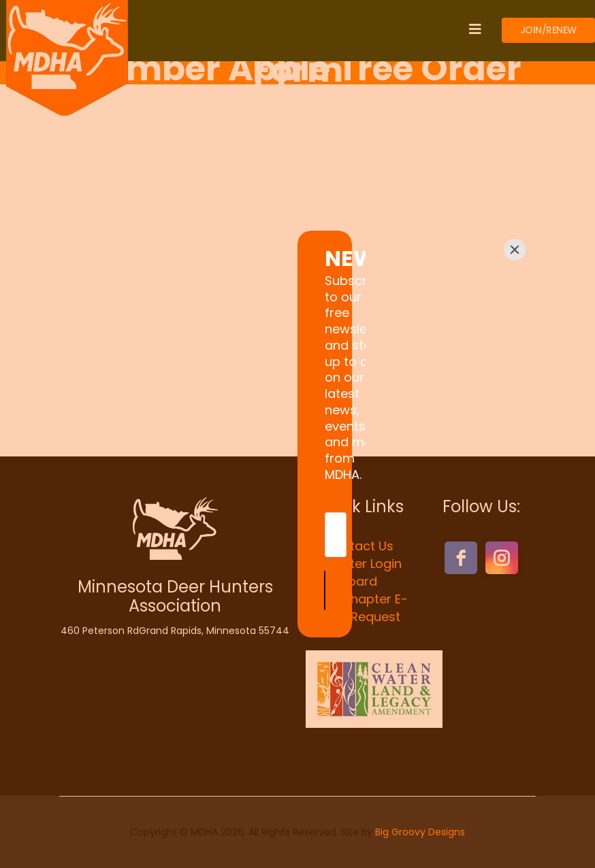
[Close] (515, 316)
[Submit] (416, 524)
